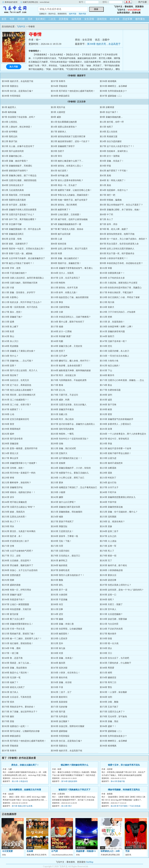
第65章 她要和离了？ (61, 210)
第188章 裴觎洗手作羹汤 (62, 409)
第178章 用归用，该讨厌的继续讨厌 (19, 395)
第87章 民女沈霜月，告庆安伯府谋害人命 (119, 244)
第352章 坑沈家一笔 (11, 678)
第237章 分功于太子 (109, 487)
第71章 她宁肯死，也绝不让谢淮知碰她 (69, 219)
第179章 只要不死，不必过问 (64, 395)
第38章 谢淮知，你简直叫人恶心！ (67, 166)
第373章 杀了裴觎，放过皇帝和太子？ (20, 712)
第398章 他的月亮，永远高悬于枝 (18, 81)
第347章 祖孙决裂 (59, 668)
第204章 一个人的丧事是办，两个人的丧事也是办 (123, 434)
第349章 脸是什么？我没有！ (15, 673)
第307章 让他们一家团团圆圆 (15, 604)
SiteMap (90, 862)
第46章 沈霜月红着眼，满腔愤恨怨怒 (19, 180)
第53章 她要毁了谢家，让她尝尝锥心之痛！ (71, 190)
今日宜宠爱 (7, 851)
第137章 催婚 (57, 327)
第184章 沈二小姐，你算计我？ (16, 405)
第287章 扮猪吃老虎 (60, 570)
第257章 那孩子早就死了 (62, 522)
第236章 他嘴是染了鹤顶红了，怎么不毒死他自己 (74, 487)
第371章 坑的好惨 (59, 707)
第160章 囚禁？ (9, 366)
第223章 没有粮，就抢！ (13, 468)
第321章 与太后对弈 (109, 624)
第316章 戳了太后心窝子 (13, 619)
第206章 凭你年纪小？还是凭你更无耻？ (70, 439)
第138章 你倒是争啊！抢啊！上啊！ (117, 327)
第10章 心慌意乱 (10, 122)
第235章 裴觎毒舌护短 (12, 487)
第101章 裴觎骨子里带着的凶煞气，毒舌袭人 (72, 268)
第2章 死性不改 (58, 107)
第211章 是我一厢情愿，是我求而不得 (20, 448)
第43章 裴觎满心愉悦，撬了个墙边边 (19, 176)
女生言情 (89, 19)
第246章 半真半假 (108, 502)
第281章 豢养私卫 (59, 561)
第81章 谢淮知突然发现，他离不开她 (117, 234)
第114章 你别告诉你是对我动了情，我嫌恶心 (121, 288)
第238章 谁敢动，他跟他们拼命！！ (19, 492)
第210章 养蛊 (106, 444)
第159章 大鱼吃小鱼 (109, 361)
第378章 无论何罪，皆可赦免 (113, 717)
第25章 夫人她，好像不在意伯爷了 (18, 146)
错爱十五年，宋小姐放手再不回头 (124, 765)
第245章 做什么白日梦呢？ (63, 502)
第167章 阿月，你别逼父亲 (63, 375)
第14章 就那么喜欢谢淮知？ (64, 127)
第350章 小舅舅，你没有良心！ (65, 673)
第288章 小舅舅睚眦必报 (111, 570)
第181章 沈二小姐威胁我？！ (15, 400)
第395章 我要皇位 (10, 86)
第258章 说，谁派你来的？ (112, 522)
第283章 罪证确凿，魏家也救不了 (18, 565)
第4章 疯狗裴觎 (9, 112)
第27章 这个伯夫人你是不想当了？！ (117, 146)
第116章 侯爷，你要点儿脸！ (64, 293)
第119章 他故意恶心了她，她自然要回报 (70, 297)
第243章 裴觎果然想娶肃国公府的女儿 (118, 497)
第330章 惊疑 (106, 639)
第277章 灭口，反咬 (11, 556)
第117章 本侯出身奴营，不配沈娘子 (116, 293)
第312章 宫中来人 (108, 609)
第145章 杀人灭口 (10, 341)
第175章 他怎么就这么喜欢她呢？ (18, 390)
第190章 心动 (8, 414)
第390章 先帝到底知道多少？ (113, 91)
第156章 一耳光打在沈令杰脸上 (114, 356)
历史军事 (127, 19)
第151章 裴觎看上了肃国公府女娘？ (19, 351)
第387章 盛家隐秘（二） (111, 96)
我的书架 (82, 14)
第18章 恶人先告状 (109, 132)
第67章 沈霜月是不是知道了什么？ (18, 215)
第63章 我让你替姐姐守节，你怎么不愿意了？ (121, 205)
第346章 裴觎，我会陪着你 (14, 668)
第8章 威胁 (56, 117)
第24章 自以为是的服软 (111, 141)
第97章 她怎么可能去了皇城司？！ (18, 263)
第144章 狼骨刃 (107, 336)
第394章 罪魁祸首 (59, 86)
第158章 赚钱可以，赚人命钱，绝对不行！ (71, 361)
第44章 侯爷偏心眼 (60, 176)
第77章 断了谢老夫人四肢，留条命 (67, 229)
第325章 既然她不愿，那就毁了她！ (19, 634)
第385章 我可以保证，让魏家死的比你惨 (21, 731)
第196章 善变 (8, 424)
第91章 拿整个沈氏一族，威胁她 (17, 254)
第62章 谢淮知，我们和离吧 (64, 205)
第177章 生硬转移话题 (110, 390)
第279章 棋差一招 (108, 556)
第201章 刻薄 (106, 429)
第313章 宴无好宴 (10, 614)
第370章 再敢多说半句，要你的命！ (19, 707)
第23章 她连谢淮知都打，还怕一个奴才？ (70, 141)
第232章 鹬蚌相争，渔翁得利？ (16, 483)
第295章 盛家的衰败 (11, 585)
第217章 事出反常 (10, 458)
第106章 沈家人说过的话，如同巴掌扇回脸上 (23, 278)
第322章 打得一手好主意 (13, 629)
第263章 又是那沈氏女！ (62, 531)
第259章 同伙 (8, 526)
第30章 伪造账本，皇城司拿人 (114, 151)
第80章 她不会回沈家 (61, 234)
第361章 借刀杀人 (10, 692)
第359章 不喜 (57, 687)
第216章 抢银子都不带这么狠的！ (115, 453)
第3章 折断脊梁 (107, 107)
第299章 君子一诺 (59, 590)
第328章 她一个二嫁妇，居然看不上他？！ (22, 639)
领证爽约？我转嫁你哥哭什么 (74, 765)
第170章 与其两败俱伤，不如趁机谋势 (69, 380)
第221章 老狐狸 (58, 463)
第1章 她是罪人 (9, 107)
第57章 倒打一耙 (107, 195)
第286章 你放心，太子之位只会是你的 (20, 570)
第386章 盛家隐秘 (59, 731)
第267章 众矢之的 (108, 536)
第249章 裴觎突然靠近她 (111, 507)
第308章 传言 (57, 604)
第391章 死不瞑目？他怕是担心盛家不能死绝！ (73, 91)
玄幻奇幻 (40, 19)
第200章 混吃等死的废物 (62, 429)
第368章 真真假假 (59, 702)
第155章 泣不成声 (59, 356)
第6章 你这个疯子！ (109, 112)
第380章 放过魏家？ (60, 721)
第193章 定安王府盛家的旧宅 (15, 419)
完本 (30, 19)
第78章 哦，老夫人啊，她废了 (114, 229)
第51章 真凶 (105, 185)
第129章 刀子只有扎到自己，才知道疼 (118, 312)
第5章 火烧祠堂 (58, 112)
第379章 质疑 (8, 721)
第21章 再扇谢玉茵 (109, 137)
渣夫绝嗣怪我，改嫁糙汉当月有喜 (25, 790)
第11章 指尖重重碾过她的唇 (64, 122)
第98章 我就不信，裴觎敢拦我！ (66, 263)
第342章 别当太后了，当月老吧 (114, 658)
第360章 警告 (106, 687)
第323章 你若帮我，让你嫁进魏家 (67, 629)
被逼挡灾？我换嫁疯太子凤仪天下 (74, 790)
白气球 (55, 851)
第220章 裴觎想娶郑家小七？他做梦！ (20, 463)
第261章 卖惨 (106, 526)
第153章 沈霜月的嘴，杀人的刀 (114, 351)
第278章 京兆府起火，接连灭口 (65, 556)
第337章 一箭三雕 (10, 653)
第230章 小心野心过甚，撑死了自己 (68, 478)
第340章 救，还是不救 (12, 658)
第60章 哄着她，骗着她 (111, 200)
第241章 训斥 (8, 497)
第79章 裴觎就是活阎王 (13, 234)
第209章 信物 (57, 444)
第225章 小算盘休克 (20, 781)
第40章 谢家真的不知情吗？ (15, 171)
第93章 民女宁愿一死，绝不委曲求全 (117, 254)
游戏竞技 (102, 19)
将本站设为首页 (11, 2)
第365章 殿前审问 (59, 697)
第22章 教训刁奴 (10, 141)
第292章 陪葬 (8, 580)
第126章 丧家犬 (107, 307)
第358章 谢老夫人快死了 (13, 687)
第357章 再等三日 (108, 682)
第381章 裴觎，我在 (109, 721)
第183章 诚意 (106, 400)
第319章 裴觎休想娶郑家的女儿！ (18, 624)
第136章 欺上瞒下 (10, 327)
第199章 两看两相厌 (11, 429)
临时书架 (73, 14)
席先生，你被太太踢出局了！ (25, 765)
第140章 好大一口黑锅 (61, 331)
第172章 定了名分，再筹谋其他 (16, 385)
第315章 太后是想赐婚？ (111, 614)
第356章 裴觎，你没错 (61, 682)
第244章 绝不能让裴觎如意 (14, 502)
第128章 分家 (57, 312)
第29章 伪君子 (57, 151)
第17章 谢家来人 (59, 132)
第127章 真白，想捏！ (12, 312)
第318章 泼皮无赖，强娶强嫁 (113, 619)
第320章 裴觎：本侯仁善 (62, 624)
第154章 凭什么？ (10, 356)
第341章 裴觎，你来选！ (62, 658)
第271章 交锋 (8, 546)
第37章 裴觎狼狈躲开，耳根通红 (17, 166)
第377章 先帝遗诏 (59, 717)
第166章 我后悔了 (10, 375)
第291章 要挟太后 (108, 575)
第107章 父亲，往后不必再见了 (65, 278)
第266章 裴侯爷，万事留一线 (64, 536)
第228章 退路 (106, 473)
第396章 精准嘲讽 (108, 81)
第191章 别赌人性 (59, 414)
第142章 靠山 (8, 336)
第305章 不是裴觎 (59, 600)
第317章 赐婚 (57, 619)
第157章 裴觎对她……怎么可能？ (18, 361)
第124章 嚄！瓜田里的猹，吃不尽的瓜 (20, 307)
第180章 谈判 (106, 395)
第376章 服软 (8, 717)
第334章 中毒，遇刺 (11, 648)
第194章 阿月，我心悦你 (62, 419)
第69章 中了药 (106, 215)
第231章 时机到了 (108, 478)
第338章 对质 (57, 653)
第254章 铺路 (57, 517)
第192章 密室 (106, 414)
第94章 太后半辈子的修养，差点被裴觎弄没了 (23, 258)
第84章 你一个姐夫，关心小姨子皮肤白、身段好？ (123, 239)
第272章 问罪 (57, 546)
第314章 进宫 (57, 614)
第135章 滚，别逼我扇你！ (112, 322)
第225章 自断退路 (108, 468)
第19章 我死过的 (10, 137)
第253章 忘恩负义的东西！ (14, 517)
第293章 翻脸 (57, 580)
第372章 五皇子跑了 (109, 707)
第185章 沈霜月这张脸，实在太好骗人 (69, 405)
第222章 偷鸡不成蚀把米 (111, 463)
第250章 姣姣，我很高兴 (13, 512)
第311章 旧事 (57, 609)
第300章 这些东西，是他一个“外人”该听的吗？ (122, 590)
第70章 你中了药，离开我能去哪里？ (19, 219)
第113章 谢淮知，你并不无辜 (64, 288)
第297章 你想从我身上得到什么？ (115, 585)
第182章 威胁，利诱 (60, 400)
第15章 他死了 (106, 127)
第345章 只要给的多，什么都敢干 (115, 663)
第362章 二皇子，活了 (61, 692)
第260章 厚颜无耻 (59, 526)
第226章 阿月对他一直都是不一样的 (19, 473)
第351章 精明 (106, 673)
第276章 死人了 (107, 551)
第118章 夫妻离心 (10, 297)
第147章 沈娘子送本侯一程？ (113, 341)
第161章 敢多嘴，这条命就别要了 (67, 366)
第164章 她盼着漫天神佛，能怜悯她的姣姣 (71, 370)
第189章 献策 (106, 409)
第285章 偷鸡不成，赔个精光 (113, 565)
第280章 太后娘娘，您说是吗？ (16, 561)
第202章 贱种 (8, 434)
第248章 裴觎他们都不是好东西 (65, 507)
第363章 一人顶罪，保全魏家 (113, 692)
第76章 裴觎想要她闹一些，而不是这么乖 (21, 229)
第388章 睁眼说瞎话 (60, 96)
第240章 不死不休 (108, 492)
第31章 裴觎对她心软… (13, 156)
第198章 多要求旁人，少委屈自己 (115, 424)
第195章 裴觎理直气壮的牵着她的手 (117, 419)
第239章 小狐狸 (58, 492)
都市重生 (140, 19)
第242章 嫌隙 (57, 497)
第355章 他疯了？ (10, 682)
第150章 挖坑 (106, 346)
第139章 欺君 (8, 331)
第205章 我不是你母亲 (12, 439)
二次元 (52, 19)
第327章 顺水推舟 (108, 634)
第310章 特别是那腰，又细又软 (16, 609)
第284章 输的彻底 (59, 565)
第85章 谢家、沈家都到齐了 (15, 244)
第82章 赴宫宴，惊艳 (12, 239)
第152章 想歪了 (58, 351)
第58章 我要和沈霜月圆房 (14, 200)
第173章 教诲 (57, 385)
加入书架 (14, 67)
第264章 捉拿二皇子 (109, 531)
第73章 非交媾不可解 (12, 224)
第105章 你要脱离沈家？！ (112, 273)
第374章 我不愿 (58, 712)
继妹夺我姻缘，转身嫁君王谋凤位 (124, 790)
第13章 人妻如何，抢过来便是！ (17, 127)
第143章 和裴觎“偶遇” (61, 336)
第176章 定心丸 (58, 390)
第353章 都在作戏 (59, 678)
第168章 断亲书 (107, 375)
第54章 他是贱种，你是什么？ (114, 190)
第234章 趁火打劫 (108, 483)
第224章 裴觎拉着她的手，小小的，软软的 (71, 468)
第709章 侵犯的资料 (69, 781)
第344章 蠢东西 (58, 663)
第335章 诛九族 (58, 648)
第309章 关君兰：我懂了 (111, 604)
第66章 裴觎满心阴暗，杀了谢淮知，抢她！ (120, 210)
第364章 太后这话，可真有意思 (16, 697)
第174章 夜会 (106, 385)
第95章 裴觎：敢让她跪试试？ (65, 258)
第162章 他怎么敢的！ (110, 366)
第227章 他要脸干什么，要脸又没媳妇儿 (70, 473)
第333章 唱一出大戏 (109, 643)
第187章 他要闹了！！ (12, 409)
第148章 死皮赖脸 (10, 346)
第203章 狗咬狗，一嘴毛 (62, 434)
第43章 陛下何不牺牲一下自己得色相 (126, 806)
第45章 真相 (105, 176)
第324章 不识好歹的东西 (111, 629)
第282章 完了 (106, 561)
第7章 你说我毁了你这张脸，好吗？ (19, 117)
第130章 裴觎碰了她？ (12, 317)
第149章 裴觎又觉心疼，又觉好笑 (67, 346)
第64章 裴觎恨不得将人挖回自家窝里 (19, 210)
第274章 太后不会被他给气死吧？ (18, 551)
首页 (4, 19)
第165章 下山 (106, 370)
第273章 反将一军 (108, 546)
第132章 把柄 (106, 317)
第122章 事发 (57, 302)
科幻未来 (115, 19)
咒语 (127, 851)
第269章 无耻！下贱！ (61, 541)
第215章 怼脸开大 (59, 453)
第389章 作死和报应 (11, 96)
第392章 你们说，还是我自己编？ (18, 91)
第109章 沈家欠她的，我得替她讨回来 (20, 283)
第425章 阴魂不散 (118, 781)
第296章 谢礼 (57, 585)
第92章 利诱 (56, 254)
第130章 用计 (67, 806)
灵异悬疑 (64, 19)
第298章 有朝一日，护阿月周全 (16, 590)
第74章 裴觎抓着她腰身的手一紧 (66, 224)
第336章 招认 (106, 648)
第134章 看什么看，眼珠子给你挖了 (68, 322)
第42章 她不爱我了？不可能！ (114, 171)
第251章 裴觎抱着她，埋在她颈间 (67, 512)
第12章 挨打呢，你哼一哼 (112, 122)
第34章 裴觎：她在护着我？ (15, 161)
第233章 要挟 (57, 483)
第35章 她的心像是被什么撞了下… (67, 161)
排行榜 (21, 19)
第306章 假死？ (107, 600)
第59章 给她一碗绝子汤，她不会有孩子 (69, 200)
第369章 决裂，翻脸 (109, 702)
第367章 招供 (8, 702)
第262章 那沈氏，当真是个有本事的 (19, 531)
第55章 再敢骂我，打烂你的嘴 (16, 195)
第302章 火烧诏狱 (59, 595)
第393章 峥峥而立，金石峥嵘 (113, 86)
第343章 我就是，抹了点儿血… (16, 663)
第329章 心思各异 (59, 639)
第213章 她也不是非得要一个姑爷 (115, 448)
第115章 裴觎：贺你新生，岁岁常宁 (19, 293)
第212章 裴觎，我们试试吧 (63, 448)
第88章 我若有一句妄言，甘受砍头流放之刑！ (23, 249)
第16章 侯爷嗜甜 (10, 132)
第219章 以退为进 (108, 458)
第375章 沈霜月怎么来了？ (112, 712)
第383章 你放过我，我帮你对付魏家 (68, 726)
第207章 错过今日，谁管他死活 (114, 439)
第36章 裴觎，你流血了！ (112, 161)
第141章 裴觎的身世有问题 (112, 331)
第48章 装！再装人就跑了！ (113, 180)
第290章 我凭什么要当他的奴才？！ (68, 575)
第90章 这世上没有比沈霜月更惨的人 (117, 249)
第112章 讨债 (8, 288)
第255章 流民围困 (108, 517)
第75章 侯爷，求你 (109, 224)
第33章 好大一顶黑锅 (110, 156)
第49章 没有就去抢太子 (13, 185)
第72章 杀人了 (106, 219)
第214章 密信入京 (10, 453)
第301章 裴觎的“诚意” (12, 595)
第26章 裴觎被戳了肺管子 (63, 146)
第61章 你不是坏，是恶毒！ (15, 205)
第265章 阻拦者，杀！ (12, 536)
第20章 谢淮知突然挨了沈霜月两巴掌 (68, 137)
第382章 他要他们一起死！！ (15, 726)
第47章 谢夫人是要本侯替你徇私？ (67, 180)
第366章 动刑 (106, 697)
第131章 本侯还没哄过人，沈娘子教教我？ (71, 317)
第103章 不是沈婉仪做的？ (14, 273)
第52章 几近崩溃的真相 (13, 190)
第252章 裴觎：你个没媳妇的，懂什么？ (119, 512)
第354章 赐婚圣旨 (108, 678)
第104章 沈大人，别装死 (62, 273)
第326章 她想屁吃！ (60, 634)
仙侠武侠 (76, 19)
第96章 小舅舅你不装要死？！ (114, 258)
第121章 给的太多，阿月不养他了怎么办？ (22, 302)
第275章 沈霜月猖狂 (60, 551)
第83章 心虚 (56, 239)
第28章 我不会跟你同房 (13, 151)
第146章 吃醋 (57, 341)
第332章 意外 (57, 643)
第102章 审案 (106, 268)
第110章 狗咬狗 (58, 283)
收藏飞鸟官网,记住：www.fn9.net (36, 2)
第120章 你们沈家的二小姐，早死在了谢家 (120, 297)
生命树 (30, 851)
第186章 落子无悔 (108, 405)
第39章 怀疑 (105, 166)
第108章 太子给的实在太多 (112, 278)
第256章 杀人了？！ (11, 522)
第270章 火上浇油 (108, 541)
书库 (12, 19)
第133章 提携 (8, 322)
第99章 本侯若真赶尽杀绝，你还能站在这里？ (121, 263)
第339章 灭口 (106, 653)
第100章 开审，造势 (11, 268)
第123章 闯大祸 (107, 302)
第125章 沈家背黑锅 (60, 307)
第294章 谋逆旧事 (108, 580)
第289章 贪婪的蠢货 (11, 575)
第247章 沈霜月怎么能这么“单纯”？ (18, 507)
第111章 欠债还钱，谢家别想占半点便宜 (119, 283)
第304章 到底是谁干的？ (13, 600)
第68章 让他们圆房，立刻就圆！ (66, 215)
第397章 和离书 (58, 81)
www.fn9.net (134, 10)
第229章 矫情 (8, 478)
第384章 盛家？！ (108, 726)
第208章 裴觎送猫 (10, 444)
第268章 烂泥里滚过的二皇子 (15, 541)
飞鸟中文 (17, 10)
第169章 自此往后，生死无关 (15, 380)
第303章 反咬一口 (108, 595)
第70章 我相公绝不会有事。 (23, 806)
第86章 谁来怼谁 (59, 244)
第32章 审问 (56, 156)
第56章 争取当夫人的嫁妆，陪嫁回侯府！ (70, 195)
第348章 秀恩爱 (107, 668)
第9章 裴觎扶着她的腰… (111, 117)
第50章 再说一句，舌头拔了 (64, 185)
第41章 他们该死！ (60, 171)
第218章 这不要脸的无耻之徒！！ (67, 458)
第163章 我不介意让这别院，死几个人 (20, 370)
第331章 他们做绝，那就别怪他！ (18, 643)
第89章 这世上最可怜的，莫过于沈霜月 (69, 249)
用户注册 (142, 2)
